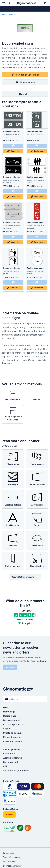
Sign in (7, 729)
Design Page (10, 716)
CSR (5, 766)
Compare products (13, 724)
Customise (13, 151)
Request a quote (25, 82)
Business (7, 866)
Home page (9, 712)
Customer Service (13, 741)
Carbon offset (11, 762)
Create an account (13, 733)
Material (12, 15)
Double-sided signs (11, 131)
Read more (7, 363)
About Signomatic (13, 758)
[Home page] (25, 689)
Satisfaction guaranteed (16, 770)
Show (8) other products (25, 577)
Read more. (41, 661)
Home (5, 15)
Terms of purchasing (12, 857)
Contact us (9, 753)
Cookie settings (10, 861)
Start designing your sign (25, 75)
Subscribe (10, 667)
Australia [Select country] (11, 699)
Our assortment (12, 720)
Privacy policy (9, 853)
